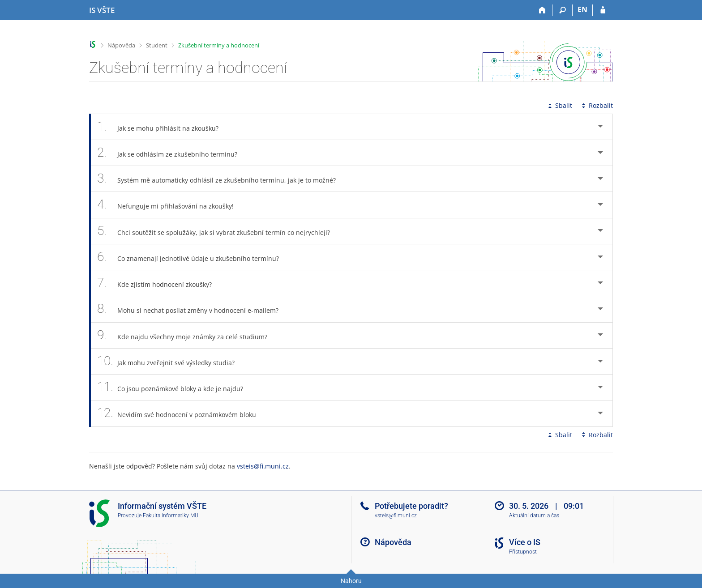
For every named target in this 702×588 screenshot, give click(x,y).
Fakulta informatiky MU (171, 516)
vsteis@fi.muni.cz (263, 466)
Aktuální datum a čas (534, 516)
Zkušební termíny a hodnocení (219, 45)
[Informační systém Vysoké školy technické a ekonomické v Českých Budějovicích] (102, 10)
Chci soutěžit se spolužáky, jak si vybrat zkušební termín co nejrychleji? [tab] (218, 231)
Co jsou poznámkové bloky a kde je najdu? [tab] (175, 387)
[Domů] (542, 10)
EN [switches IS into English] (582, 9)
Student (157, 45)
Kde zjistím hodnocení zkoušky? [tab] (159, 283)
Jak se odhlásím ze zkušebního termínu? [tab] (172, 153)
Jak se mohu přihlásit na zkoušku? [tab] (163, 127)
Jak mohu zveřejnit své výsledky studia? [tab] (171, 361)
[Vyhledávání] (563, 10)
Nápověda (121, 45)
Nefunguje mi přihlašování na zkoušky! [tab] (170, 205)
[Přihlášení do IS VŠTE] (603, 10)
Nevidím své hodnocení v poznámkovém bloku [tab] (182, 413)
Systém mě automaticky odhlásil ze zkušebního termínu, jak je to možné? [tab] (221, 179)
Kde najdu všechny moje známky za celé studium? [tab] (187, 335)
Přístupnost (523, 552)
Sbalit (559, 105)
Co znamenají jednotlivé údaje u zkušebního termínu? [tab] (193, 257)
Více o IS (525, 542)
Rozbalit (596, 105)
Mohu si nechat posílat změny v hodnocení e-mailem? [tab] (193, 309)
